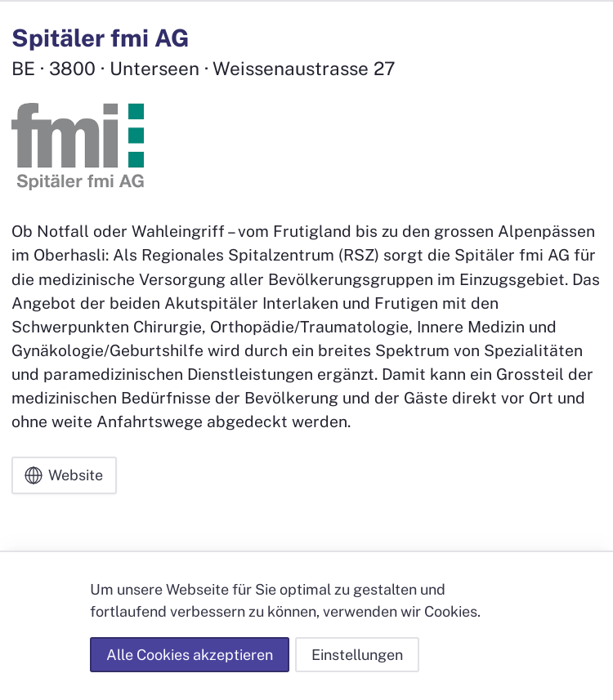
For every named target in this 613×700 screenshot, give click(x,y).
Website (64, 475)
